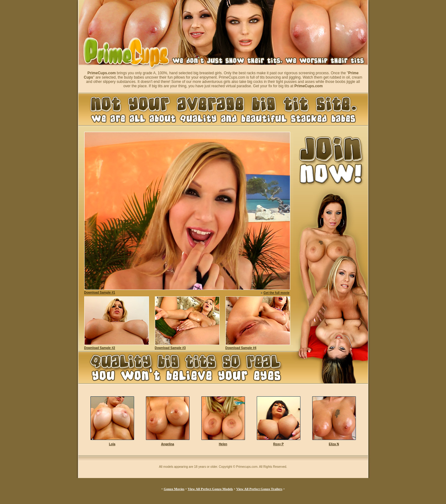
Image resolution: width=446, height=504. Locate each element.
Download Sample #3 (170, 348)
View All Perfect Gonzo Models (210, 489)
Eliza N (334, 444)
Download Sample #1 (100, 293)
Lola (112, 444)
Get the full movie (277, 293)
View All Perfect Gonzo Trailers (259, 489)
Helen (223, 444)
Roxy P (278, 444)
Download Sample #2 (100, 348)
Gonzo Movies (174, 489)
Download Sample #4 (241, 348)
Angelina (168, 444)
